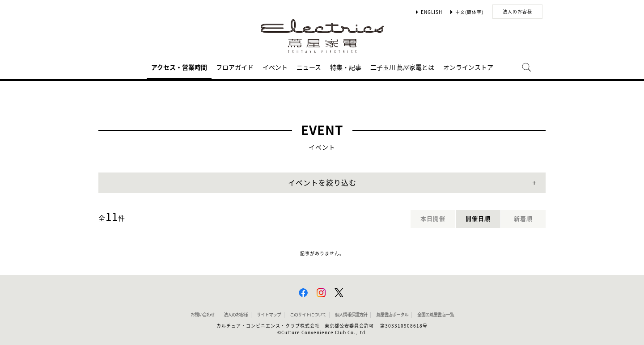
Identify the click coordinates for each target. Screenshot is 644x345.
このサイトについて (308, 315)
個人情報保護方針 (351, 315)
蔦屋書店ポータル (392, 315)
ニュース (309, 67)
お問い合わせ (203, 315)
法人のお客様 (517, 12)
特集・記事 (346, 67)
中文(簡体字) (469, 12)
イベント (275, 67)
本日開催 (433, 219)
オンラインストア (468, 67)
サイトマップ (269, 315)
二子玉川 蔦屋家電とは (402, 67)
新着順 (523, 219)
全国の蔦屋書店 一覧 (436, 315)
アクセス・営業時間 (179, 67)
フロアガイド (235, 67)
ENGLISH (432, 12)
